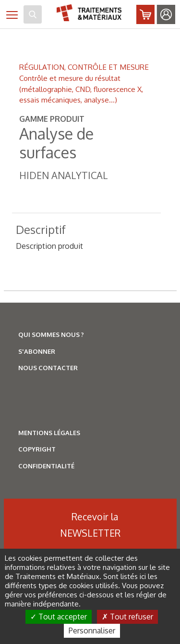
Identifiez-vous (166, 14)
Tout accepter (59, 617)
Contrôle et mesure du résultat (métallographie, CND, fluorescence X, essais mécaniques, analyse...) (81, 89)
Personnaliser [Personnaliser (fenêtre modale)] (92, 631)
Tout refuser (127, 617)
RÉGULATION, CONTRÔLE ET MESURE (84, 67)
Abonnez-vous (145, 14)
